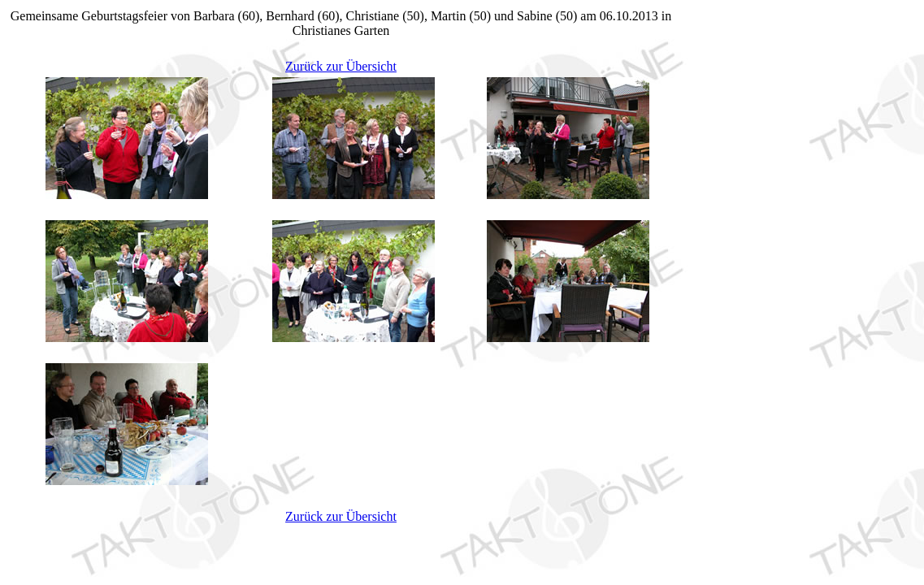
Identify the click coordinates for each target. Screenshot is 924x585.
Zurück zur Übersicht (341, 66)
